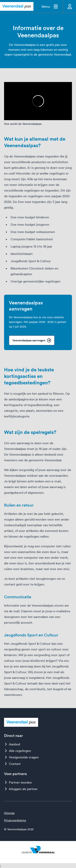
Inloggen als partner (21, 789)
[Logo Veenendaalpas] (17, 6)
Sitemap (9, 813)
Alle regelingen (18, 751)
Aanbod (12, 744)
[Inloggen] (70, 6)
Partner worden (18, 782)
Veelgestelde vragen (21, 757)
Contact (12, 764)
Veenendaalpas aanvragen (32, 340)
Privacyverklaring (15, 820)
